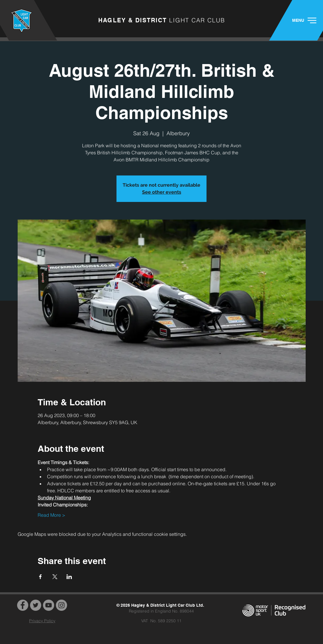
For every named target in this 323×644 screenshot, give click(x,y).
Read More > (51, 515)
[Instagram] (61, 605)
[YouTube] (49, 605)
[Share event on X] (55, 577)
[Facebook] (23, 605)
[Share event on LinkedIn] (69, 577)
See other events (162, 192)
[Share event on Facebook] (40, 577)
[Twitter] (36, 605)
